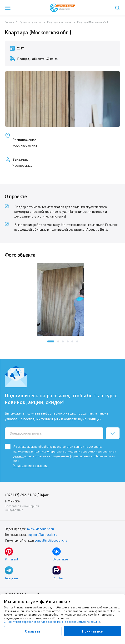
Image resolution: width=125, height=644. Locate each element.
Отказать (33, 631)
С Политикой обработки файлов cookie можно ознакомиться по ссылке (52, 622)
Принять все (92, 631)
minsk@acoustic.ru (40, 529)
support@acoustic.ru (42, 535)
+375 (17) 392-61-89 (21, 495)
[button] (51, 341)
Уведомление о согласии (30, 466)
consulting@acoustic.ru (51, 540)
